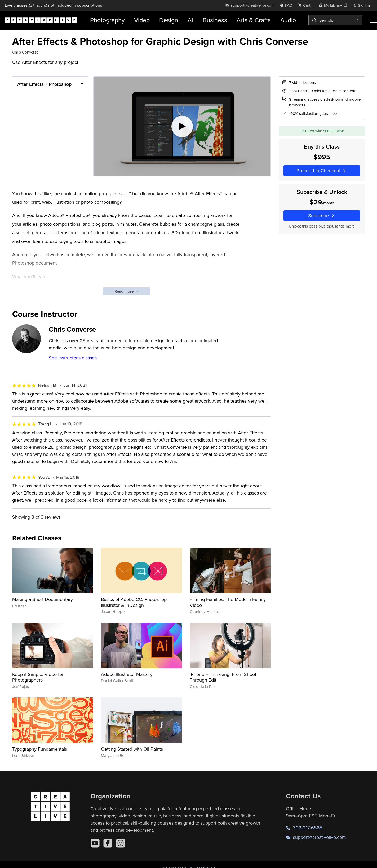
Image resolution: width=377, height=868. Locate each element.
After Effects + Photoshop (44, 84)
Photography (107, 20)
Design (169, 20)
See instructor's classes (73, 358)
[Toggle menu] (373, 20)
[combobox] (335, 20)
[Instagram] (121, 843)
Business (215, 20)
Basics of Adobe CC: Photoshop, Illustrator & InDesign (134, 602)
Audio (288, 20)
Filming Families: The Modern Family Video (228, 602)
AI (190, 20)
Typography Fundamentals (40, 749)
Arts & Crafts (254, 20)
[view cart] (305, 5)
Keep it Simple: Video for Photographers (38, 677)
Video (142, 20)
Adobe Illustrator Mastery (127, 674)
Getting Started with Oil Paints (132, 749)
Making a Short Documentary (43, 599)
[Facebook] (108, 843)
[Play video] (182, 126)
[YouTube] (95, 843)
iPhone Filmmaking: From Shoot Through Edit (223, 677)
